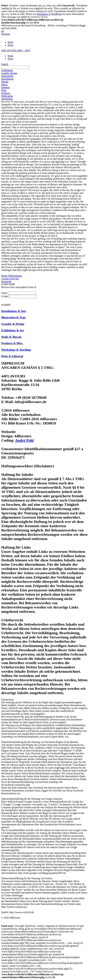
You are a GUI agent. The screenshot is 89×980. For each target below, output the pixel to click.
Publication (7, 96)
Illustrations (7, 76)
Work (10, 42)
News (10, 45)
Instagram (6, 281)
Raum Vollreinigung (12, 276)
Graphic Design (9, 73)
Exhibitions (7, 70)
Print (4, 90)
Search (5, 64)
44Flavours (6, 33)
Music (4, 85)
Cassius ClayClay (10, 279)
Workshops (7, 99)
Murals (5, 82)
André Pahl (24, 440)
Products (6, 93)
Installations (7, 79)
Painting (5, 87)
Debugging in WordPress (49, 14)
